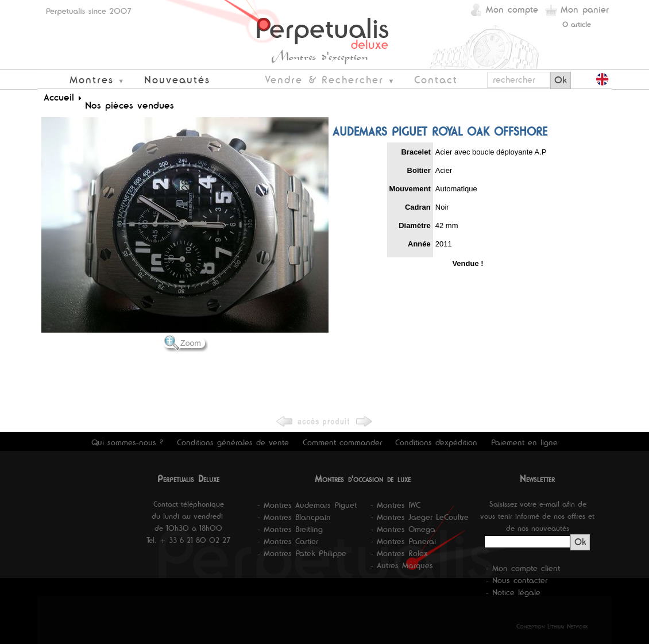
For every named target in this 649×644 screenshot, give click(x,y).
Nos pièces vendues (130, 105)
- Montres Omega (403, 529)
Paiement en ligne (524, 442)
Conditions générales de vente (233, 442)
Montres (92, 80)
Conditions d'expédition (436, 442)
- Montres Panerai (403, 541)
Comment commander (342, 442)
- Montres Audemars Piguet (307, 505)
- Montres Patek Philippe (302, 553)
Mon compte (512, 9)
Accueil (59, 97)
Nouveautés (177, 80)
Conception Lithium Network (552, 626)
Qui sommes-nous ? (127, 442)
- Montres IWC (395, 505)
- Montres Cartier (288, 541)
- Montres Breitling (290, 529)
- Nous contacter (517, 580)
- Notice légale (513, 592)
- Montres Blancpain (294, 517)
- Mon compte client (523, 568)
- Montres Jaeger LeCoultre (420, 517)
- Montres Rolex (399, 553)
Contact (436, 80)
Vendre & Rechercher (324, 80)
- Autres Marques (402, 565)
